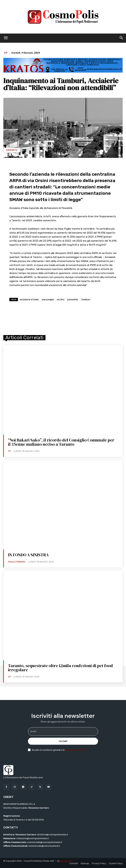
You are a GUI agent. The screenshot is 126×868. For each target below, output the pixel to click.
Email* (34, 731)
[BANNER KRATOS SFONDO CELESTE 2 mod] (63, 72)
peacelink (73, 300)
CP (5, 53)
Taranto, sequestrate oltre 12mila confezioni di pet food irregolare (60, 668)
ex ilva (61, 300)
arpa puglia (48, 300)
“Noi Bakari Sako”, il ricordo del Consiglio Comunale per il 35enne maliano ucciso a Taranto (61, 442)
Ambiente (12, 150)
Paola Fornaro (17, 562)
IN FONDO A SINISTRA (28, 555)
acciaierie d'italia (29, 300)
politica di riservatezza (76, 750)
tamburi (86, 300)
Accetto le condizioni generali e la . (60, 750)
